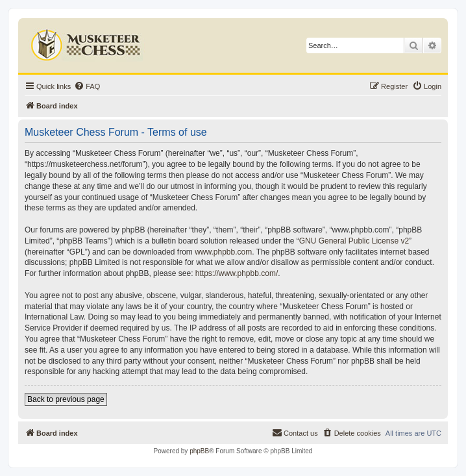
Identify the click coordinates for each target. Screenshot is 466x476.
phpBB (199, 451)
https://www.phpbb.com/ (237, 273)
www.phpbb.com (223, 252)
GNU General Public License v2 (354, 241)
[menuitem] (87, 86)
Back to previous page (66, 399)
